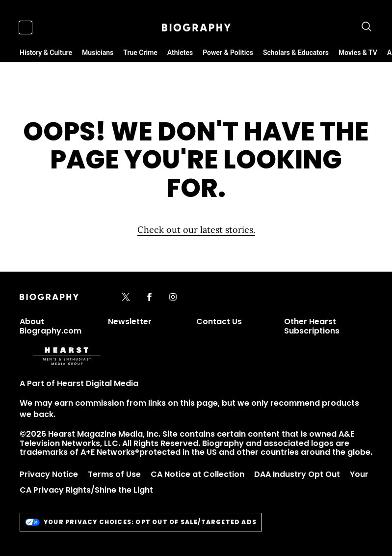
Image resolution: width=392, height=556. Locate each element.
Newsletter (130, 321)
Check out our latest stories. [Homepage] (196, 230)
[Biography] (196, 28)
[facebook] (149, 298)
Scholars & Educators (296, 53)
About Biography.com (51, 326)
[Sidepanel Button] (26, 28)
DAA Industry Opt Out (297, 474)
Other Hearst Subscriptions (312, 326)
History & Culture (46, 53)
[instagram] (173, 298)
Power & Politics (228, 53)
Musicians (98, 53)
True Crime (140, 53)
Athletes (180, 53)
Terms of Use (114, 474)
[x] (126, 298)
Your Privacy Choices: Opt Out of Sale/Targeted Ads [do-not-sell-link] (141, 522)
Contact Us (219, 321)
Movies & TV (358, 53)
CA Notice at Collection (197, 474)
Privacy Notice (49, 474)
